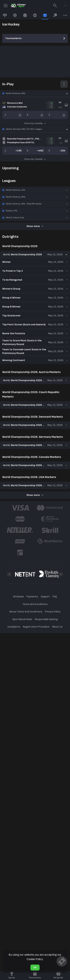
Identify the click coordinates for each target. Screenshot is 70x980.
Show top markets (35, 123)
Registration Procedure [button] (36, 627)
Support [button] (45, 597)
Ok (35, 967)
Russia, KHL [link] (12, 211)
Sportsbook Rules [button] (22, 619)
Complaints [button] (14, 627)
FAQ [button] (55, 597)
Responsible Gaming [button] (46, 619)
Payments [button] (32, 597)
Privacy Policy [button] (53, 612)
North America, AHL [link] (16, 190)
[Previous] (9, 574)
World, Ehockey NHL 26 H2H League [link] (24, 129)
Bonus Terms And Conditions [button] (26, 612)
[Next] (61, 574)
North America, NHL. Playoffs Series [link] (24, 204)
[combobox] (63, 6)
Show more (35, 226)
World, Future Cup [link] (15, 218)
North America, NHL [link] (16, 93)
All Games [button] (18, 597)
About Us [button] (57, 627)
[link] (18, 6)
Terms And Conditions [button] (35, 604)
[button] (35, 93)
